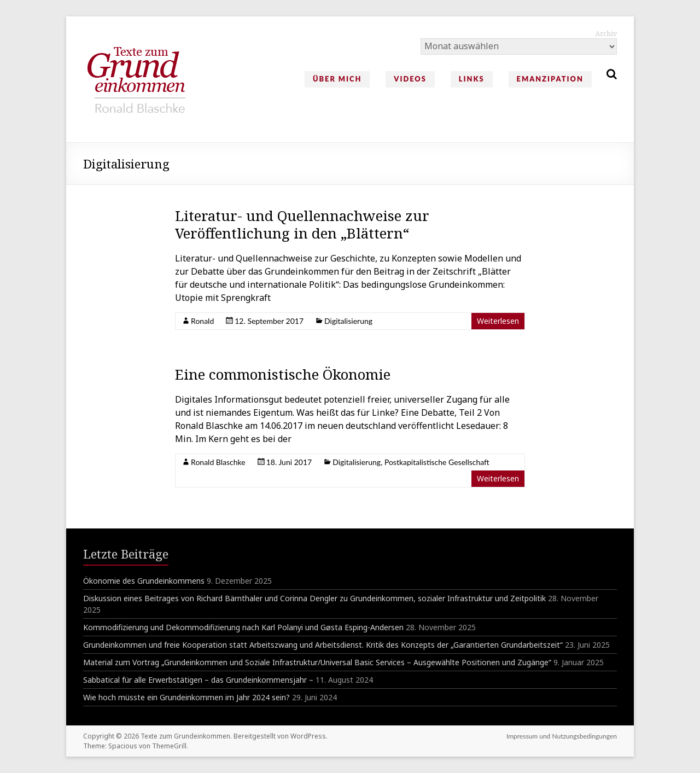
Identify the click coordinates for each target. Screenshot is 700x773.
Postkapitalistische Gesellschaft (437, 462)
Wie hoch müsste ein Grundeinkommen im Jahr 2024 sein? (186, 697)
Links (472, 79)
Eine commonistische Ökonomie (283, 374)
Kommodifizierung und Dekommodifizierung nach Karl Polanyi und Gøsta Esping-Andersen (243, 627)
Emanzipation (550, 79)
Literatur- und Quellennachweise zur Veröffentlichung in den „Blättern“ (302, 224)
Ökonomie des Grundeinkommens (144, 581)
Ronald (202, 321)
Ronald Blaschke (218, 462)
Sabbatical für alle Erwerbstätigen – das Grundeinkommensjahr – (198, 680)
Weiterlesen (498, 321)
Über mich (337, 79)
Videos (410, 79)
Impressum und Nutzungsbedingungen (562, 736)
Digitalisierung (348, 321)
